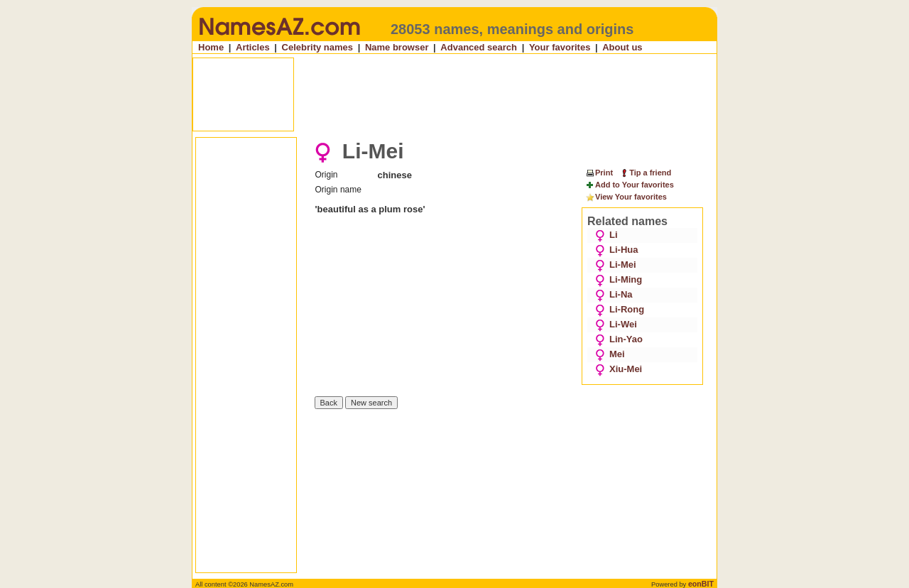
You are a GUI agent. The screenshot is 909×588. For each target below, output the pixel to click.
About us (622, 47)
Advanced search (479, 47)
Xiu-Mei (619, 369)
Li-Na (614, 294)
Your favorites (560, 47)
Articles (253, 47)
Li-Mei (616, 265)
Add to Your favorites (630, 185)
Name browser (397, 47)
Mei (610, 354)
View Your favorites (626, 197)
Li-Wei (616, 324)
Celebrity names (317, 47)
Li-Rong (620, 309)
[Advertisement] (456, 94)
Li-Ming (619, 279)
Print (599, 173)
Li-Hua (616, 250)
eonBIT (701, 584)
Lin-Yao (619, 339)
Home (211, 47)
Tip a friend (645, 173)
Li (606, 235)
